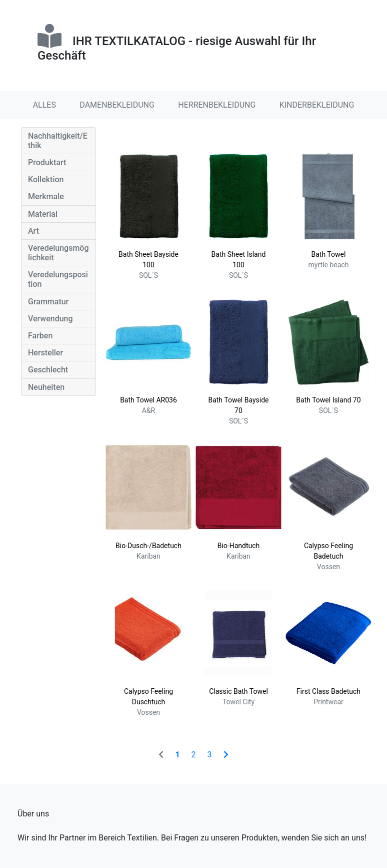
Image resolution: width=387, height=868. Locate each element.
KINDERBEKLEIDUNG (317, 105)
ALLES (44, 105)
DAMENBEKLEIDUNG (117, 105)
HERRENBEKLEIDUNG (217, 105)
